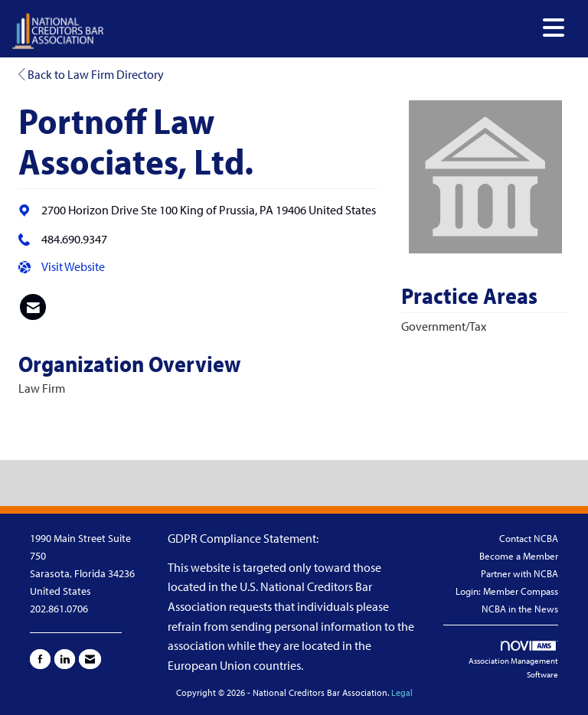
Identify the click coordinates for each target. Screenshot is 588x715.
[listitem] (33, 307)
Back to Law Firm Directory (91, 74)
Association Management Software (513, 660)
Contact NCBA (529, 538)
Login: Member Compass (507, 591)
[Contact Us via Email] (90, 659)
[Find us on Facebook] (40, 659)
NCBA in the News (520, 609)
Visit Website (73, 266)
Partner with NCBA (519, 573)
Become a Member (519, 556)
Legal (402, 692)
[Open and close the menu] (338, 28)
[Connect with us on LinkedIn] (65, 659)
